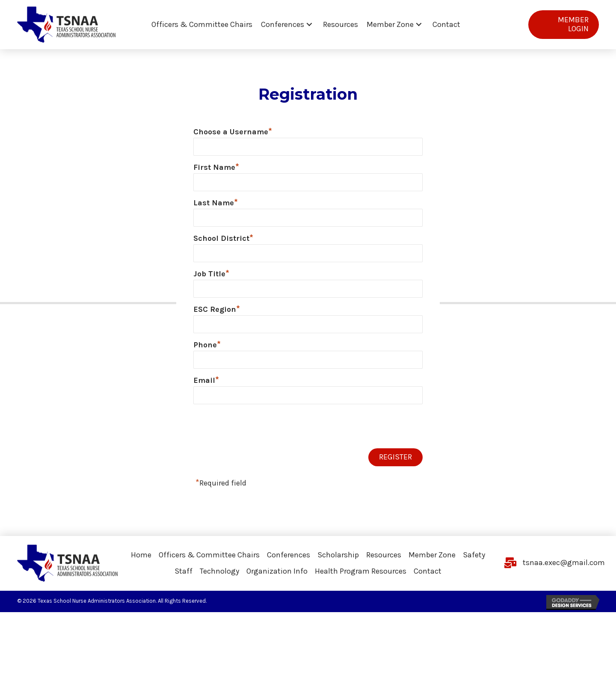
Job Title (211, 277)
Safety (474, 560)
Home (141, 560)
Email (206, 385)
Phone (207, 349)
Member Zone (432, 560)
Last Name (216, 204)
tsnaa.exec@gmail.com (564, 568)
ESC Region (217, 313)
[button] (309, 25)
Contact (428, 577)
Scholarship (338, 560)
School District (223, 240)
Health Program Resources (361, 577)
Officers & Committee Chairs (209, 560)
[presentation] (258, 433)
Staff (184, 577)
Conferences (289, 560)
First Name (216, 168)
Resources (384, 560)
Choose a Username (233, 132)
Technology (219, 577)
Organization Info (277, 577)
